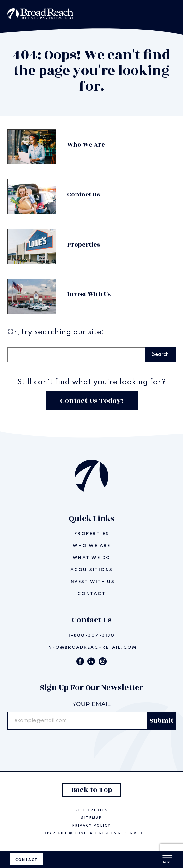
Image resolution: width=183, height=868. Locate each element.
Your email (91, 704)
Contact (27, 860)
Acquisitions (92, 570)
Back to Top (91, 790)
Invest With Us (91, 582)
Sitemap (91, 818)
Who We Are (91, 546)
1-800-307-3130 (91, 635)
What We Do (92, 558)
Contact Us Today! (92, 401)
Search (18, 340)
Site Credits (91, 810)
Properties (92, 534)
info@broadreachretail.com (92, 648)
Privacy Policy (91, 826)
